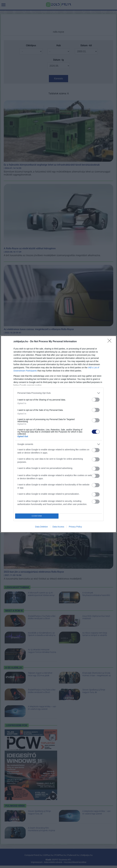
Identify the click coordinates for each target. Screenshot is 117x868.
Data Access (58, 527)
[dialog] (58, 434)
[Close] (110, 342)
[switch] (96, 400)
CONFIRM (37, 516)
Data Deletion (41, 527)
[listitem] (58, 393)
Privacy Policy (75, 527)
